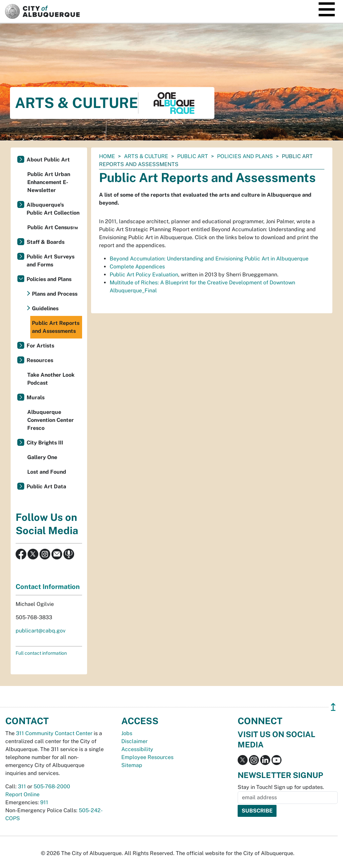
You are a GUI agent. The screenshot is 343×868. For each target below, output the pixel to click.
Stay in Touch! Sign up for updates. (281, 787)
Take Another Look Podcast (51, 379)
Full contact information (41, 653)
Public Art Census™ (53, 227)
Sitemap (132, 765)
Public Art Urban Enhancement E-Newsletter (49, 182)
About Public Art (48, 160)
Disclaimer (134, 741)
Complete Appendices (137, 267)
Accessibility (137, 749)
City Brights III (45, 443)
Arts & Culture (146, 156)
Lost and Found (47, 472)
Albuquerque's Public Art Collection (53, 209)
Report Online (22, 794)
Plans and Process (55, 294)
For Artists (40, 346)
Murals (36, 397)
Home (107, 156)
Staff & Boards (46, 242)
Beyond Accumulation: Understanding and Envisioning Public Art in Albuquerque (209, 259)
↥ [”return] (333, 707)
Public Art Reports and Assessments (56, 327)
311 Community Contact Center (54, 733)
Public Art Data (46, 486)
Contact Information (48, 587)
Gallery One (42, 457)
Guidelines (45, 308)
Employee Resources (147, 757)
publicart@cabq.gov (41, 631)
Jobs (127, 733)
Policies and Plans (245, 156)
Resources (40, 360)
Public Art (193, 156)
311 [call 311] (22, 786)
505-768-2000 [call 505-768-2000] (52, 786)
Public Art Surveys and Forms (51, 261)
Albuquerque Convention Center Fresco (51, 420)
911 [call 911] (44, 802)
